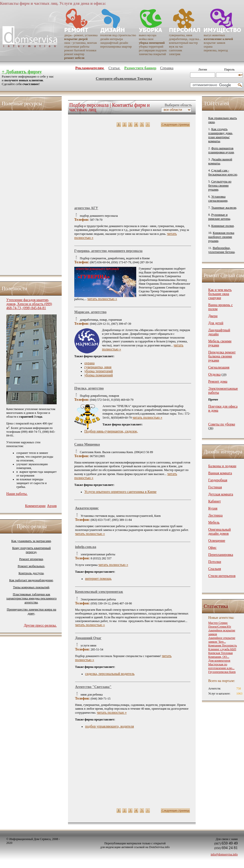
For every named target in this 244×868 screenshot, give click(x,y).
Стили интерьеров (222, 576)
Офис (212, 548)
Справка (167, 68)
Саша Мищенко (87, 444)
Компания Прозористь (223, 645)
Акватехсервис (87, 508)
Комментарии (35, 506)
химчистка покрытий (152, 54)
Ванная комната (220, 473)
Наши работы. (17, 494)
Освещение (217, 541)
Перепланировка (221, 555)
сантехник (176, 50)
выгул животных (214, 35)
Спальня (215, 569)
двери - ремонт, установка (81, 35)
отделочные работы (77, 47)
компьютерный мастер (183, 43)
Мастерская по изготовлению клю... (221, 666)
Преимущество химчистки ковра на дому (31, 611)
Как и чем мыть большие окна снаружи (220, 294)
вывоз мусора (148, 35)
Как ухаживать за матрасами (31, 541)
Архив (52, 506)
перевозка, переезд (216, 50)
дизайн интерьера (112, 39)
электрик (175, 54)
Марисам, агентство (90, 312)
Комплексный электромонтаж (99, 592)
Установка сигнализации (218, 198)
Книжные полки (222, 226)
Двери (213, 316)
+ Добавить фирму (22, 72)
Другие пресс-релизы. (40, 625)
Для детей (216, 323)
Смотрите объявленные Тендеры (124, 79)
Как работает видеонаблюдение (31, 580)
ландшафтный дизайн (114, 43)
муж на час (176, 47)
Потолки (215, 562)
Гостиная (215, 487)
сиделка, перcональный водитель (110, 674)
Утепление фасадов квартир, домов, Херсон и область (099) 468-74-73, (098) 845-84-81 (29, 304)
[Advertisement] (26, 192)
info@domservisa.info (224, 854)
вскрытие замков (214, 43)
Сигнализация (219, 367)
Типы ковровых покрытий (31, 587)
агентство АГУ (86, 208)
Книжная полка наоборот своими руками (221, 237)
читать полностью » (102, 299)
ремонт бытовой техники (80, 50)
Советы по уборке (222, 424)
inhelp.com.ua (86, 547)
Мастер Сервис (218, 623)
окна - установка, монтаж (81, 43)
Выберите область (178, 105)
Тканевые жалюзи (224, 208)
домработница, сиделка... (185, 39)
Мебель (214, 522)
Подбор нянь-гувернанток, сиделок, (111, 431)
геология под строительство (118, 35)
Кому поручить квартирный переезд (31, 550)
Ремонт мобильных (31, 566)
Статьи (114, 68)
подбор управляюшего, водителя (110, 726)
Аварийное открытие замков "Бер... (222, 640)
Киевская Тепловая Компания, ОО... (220, 655)
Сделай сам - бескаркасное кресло (223, 172)
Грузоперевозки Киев (222, 672)
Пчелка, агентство (89, 388)
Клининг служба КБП (222, 649)
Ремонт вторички (31, 559)
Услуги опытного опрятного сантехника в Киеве (120, 492)
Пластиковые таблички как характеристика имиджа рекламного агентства (31, 598)
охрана (208, 47)
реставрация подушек (153, 50)
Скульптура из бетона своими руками (220, 185)
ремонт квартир (74, 54)
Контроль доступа (31, 573)
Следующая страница (176, 124)
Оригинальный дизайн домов (219, 532)
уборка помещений (99, 375)
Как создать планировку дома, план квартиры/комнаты (221, 135)
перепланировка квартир (116, 47)
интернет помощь (98, 579)
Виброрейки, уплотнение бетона (221, 250)
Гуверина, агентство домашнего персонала (108, 251)
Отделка (214, 374)
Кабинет (215, 501)
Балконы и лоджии (222, 466)
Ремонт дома (218, 382)
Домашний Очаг (88, 638)
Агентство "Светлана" (93, 687)
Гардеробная (218, 480)
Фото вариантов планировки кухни (221, 150)
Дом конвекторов (219, 661)
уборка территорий (151, 47)
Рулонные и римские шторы (219, 217)
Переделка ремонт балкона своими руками (222, 356)
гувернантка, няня (181, 35)
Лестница (215, 515)
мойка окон (146, 39)
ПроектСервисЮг (220, 627)
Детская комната (221, 494)
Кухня (213, 508)
